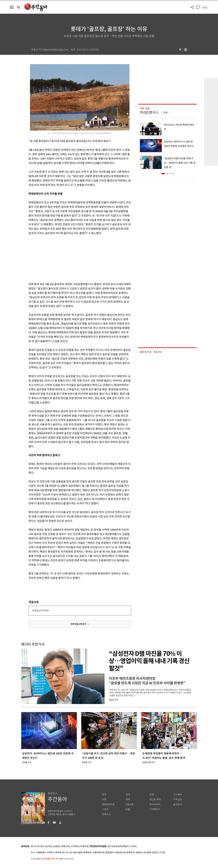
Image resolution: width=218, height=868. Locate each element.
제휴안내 (65, 846)
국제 (128, 800)
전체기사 (106, 814)
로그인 (205, 8)
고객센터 (75, 846)
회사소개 (35, 846)
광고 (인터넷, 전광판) (50, 846)
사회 (104, 800)
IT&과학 (130, 804)
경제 (128, 795)
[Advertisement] (72, 258)
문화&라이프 (108, 804)
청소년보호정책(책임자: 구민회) (122, 846)
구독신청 (177, 800)
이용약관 (84, 846)
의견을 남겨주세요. (41, 611)
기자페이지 (155, 809)
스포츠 (105, 809)
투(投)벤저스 (149, 112)
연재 (152, 795)
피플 (128, 809)
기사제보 (177, 795)
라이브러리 (155, 804)
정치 (104, 795)
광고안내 (177, 804)
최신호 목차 (155, 800)
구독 (166, 113)
